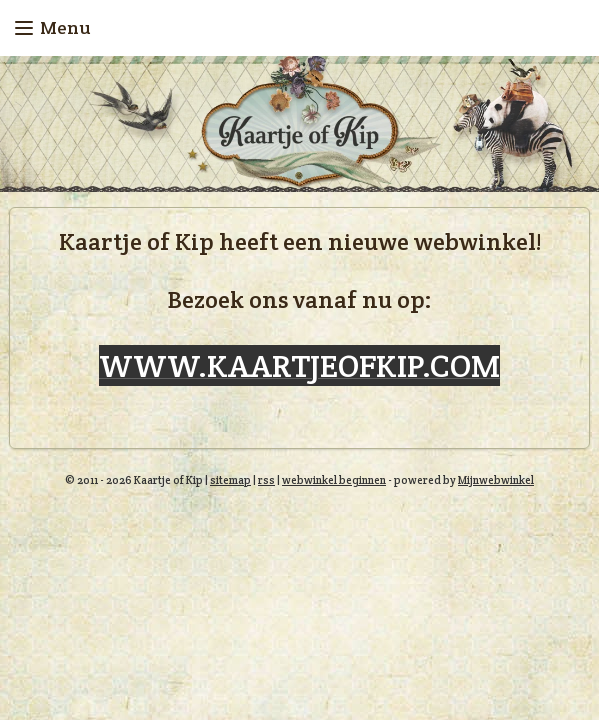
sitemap (230, 480)
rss (266, 480)
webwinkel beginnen (334, 480)
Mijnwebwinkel (496, 480)
